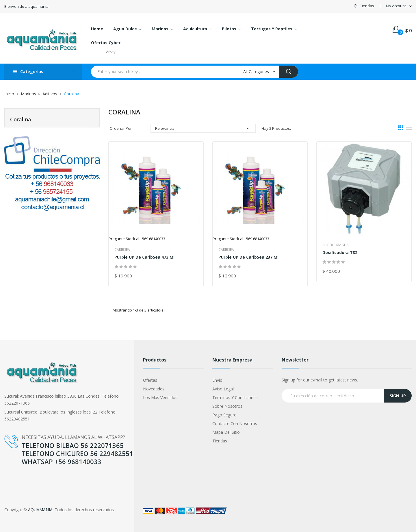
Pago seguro (224, 415)
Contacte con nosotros (235, 423)
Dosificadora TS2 (340, 252)
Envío (217, 380)
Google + (13, 480)
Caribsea (122, 250)
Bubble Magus (335, 245)
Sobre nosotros (227, 406)
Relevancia (203, 128)
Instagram (14, 486)
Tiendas (367, 6)
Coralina (21, 119)
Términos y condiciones (235, 397)
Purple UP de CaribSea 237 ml (248, 257)
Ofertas (150, 380)
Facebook (14, 468)
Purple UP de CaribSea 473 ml (144, 257)
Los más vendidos (160, 397)
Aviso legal (223, 389)
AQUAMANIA (40, 510)
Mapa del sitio (226, 432)
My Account (396, 6)
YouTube (13, 474)
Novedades (154, 389)
